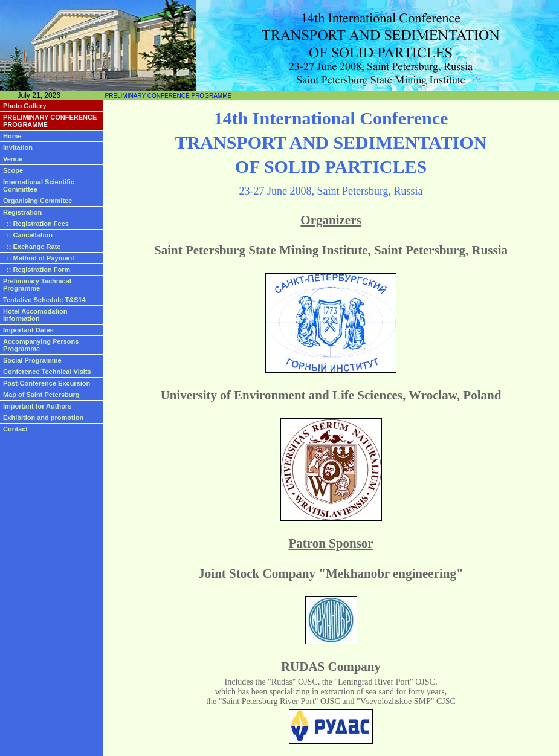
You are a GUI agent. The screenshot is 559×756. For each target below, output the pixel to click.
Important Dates (28, 330)
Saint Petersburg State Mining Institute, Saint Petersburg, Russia (331, 250)
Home (12, 136)
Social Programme (32, 360)
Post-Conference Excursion (47, 383)
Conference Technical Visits (47, 372)
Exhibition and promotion (43, 418)
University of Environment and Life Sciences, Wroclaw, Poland (331, 395)
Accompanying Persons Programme (41, 345)
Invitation (18, 147)
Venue (13, 159)
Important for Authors (37, 406)
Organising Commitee (37, 201)
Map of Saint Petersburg (41, 395)
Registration (22, 212)
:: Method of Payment (39, 258)
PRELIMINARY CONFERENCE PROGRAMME (168, 96)
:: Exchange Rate (32, 247)
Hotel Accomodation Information (35, 315)
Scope (13, 170)
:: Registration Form (37, 270)
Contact (15, 429)
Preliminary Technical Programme (37, 285)
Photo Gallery (25, 106)
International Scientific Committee (39, 186)
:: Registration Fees (36, 224)
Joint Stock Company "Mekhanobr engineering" (331, 573)
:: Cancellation (28, 235)
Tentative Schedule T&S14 (44, 300)
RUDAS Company (331, 667)
